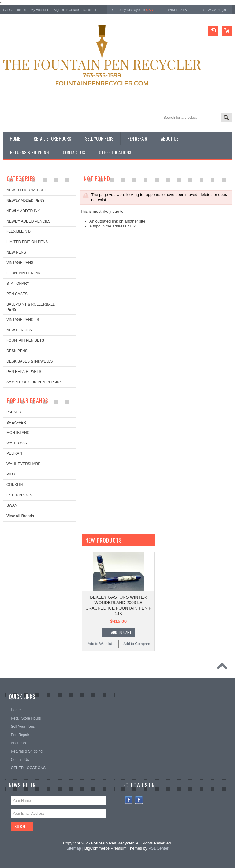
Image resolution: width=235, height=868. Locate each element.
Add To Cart (121, 632)
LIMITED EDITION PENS (27, 242)
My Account (39, 10)
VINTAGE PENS (20, 263)
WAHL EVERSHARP (23, 464)
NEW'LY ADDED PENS (26, 201)
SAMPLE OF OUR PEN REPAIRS (34, 382)
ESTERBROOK (19, 495)
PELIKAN (14, 453)
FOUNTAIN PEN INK (24, 273)
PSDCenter (159, 848)
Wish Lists (177, 10)
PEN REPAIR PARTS (24, 372)
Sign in (59, 10)
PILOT (12, 474)
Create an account (83, 10)
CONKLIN (15, 485)
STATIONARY (18, 284)
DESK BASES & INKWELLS (30, 361)
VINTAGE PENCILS (23, 320)
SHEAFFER (16, 423)
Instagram (139, 800)
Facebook (129, 800)
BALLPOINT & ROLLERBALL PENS (30, 307)
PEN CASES (17, 294)
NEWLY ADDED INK (23, 211)
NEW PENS (16, 252)
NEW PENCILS (19, 330)
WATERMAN (17, 443)
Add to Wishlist (100, 644)
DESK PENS (17, 351)
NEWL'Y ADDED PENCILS (28, 221)
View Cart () (214, 10)
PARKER (14, 412)
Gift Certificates (15, 10)
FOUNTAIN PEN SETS (25, 340)
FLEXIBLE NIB (19, 231)
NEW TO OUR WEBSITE (27, 190)
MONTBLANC (18, 433)
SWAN (12, 505)
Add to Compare (137, 644)
